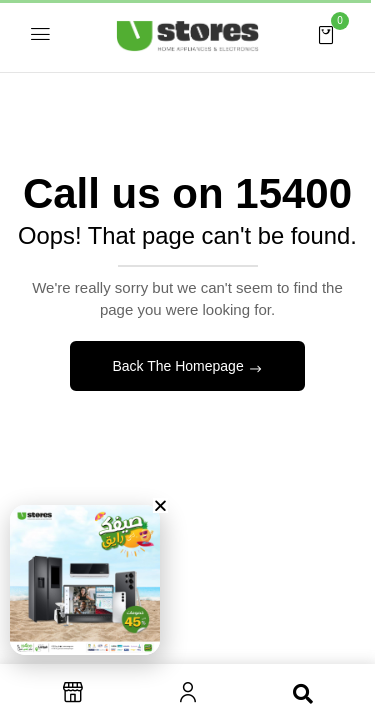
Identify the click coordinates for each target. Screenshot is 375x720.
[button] (326, 34)
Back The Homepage (179, 366)
